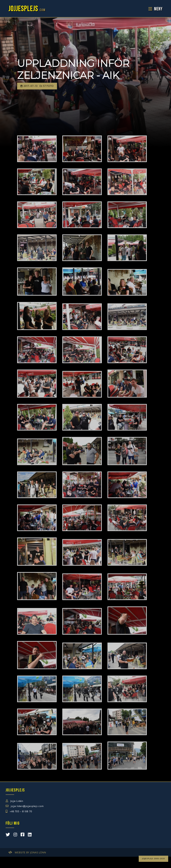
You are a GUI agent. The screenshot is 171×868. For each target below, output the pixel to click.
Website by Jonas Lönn (30, 853)
